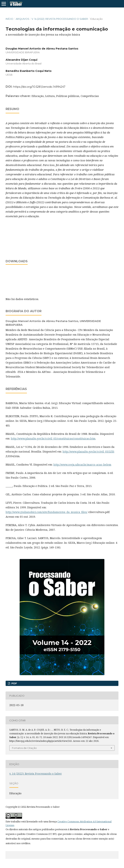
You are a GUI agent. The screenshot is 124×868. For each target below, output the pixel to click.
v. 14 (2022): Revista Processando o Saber (60, 19)
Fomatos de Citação (24, 748)
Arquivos (23, 19)
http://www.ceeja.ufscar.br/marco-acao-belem (82, 465)
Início (9, 19)
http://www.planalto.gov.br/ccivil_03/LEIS (88, 451)
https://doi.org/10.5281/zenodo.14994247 (39, 87)
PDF (14, 683)
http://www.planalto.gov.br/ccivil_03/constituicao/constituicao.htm (53, 438)
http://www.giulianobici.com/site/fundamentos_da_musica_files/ (46, 512)
